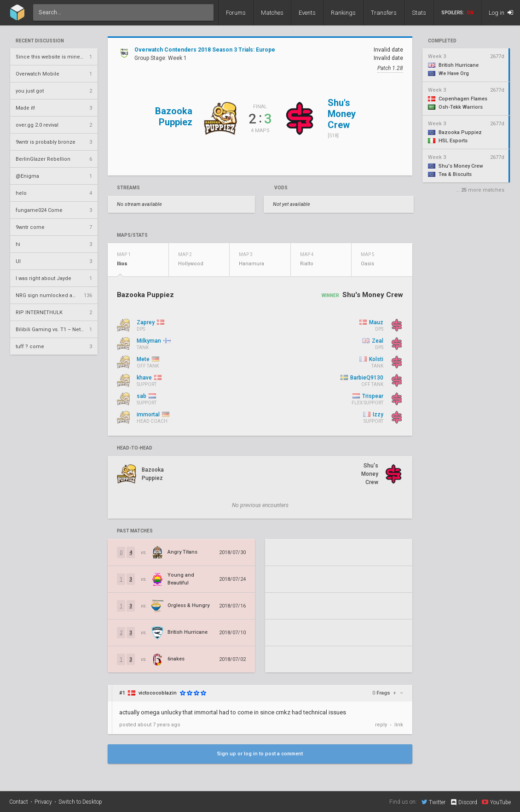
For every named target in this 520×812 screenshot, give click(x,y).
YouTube (496, 802)
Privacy (43, 802)
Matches (272, 13)
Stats (419, 13)
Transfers (384, 13)
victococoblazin (158, 693)
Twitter (433, 802)
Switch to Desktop (80, 802)
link (399, 725)
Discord (464, 802)
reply (381, 725)
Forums (236, 13)
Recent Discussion (40, 41)
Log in (501, 13)
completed (442, 41)
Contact (19, 802)
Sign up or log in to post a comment (260, 754)
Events (307, 13)
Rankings (343, 13)
